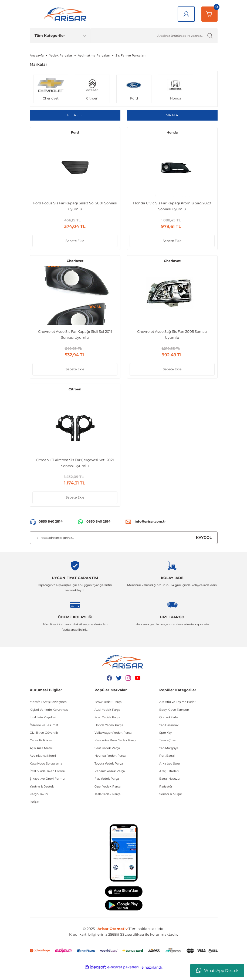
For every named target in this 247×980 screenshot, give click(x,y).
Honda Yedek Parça (109, 734)
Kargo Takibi (39, 803)
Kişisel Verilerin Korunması (49, 719)
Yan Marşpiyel (169, 757)
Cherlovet (75, 265)
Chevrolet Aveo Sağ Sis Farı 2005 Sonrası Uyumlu (172, 339)
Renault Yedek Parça (110, 780)
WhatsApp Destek (217, 971)
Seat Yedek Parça (107, 757)
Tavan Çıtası (168, 749)
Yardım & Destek (42, 795)
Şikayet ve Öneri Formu (47, 788)
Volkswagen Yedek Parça (113, 742)
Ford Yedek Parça (107, 726)
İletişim (35, 810)
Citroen (75, 396)
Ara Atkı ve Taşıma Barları (178, 711)
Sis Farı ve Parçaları (131, 55)
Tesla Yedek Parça (107, 803)
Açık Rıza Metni (41, 757)
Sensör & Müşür (171, 803)
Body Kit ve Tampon (174, 719)
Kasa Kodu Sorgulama (46, 772)
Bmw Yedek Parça (108, 711)
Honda (172, 134)
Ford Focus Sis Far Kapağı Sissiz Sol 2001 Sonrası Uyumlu (75, 208)
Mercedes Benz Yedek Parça (115, 749)
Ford (75, 134)
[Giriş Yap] (186, 14)
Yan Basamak (169, 734)
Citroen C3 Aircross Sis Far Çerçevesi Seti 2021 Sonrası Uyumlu (75, 470)
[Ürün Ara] (154, 36)
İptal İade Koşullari (43, 726)
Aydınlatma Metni (43, 765)
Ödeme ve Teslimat (44, 734)
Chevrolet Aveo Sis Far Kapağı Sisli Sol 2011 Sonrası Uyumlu (75, 339)
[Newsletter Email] (124, 546)
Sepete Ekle (75, 243)
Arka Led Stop (170, 772)
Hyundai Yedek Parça (110, 765)
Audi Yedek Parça (107, 719)
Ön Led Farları (169, 726)
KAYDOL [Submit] (204, 546)
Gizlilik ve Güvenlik (44, 742)
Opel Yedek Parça (107, 795)
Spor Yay (165, 742)
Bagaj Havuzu (169, 788)
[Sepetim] (209, 14)
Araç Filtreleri (169, 780)
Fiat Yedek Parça (107, 788)
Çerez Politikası (41, 749)
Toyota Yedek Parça (109, 772)
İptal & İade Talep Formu (47, 780)
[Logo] (66, 14)
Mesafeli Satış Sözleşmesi (48, 711)
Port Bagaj (167, 765)
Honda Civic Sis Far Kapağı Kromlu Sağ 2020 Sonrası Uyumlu (172, 208)
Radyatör (166, 795)
